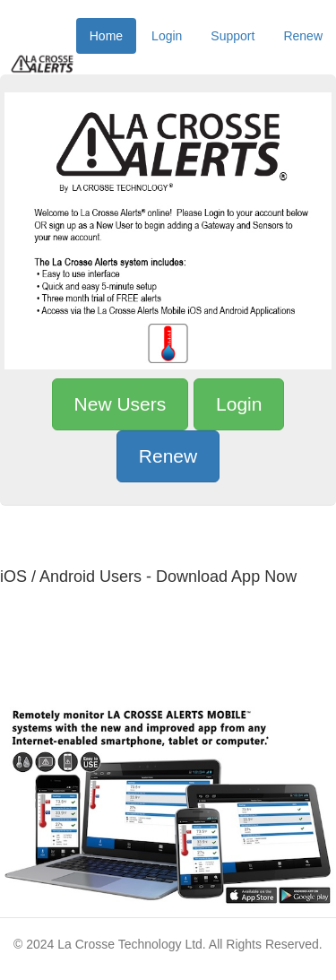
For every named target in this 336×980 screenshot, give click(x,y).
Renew (303, 36)
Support (233, 36)
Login (167, 36)
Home (106, 36)
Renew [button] (168, 456)
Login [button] (239, 404)
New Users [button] (121, 404)
